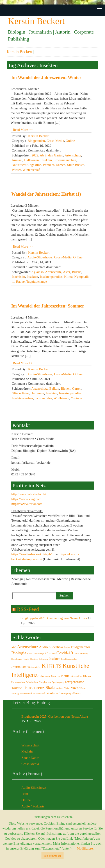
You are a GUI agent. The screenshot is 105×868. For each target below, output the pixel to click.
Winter (16, 170)
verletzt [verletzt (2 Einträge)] (60, 688)
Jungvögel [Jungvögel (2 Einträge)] (35, 667)
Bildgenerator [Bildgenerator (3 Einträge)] (81, 647)
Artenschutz (73, 155)
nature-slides (43, 398)
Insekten (46, 160)
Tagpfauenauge (37, 282)
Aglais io (38, 272)
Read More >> (23, 130)
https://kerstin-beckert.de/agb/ (32, 554)
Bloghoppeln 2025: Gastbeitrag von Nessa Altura (54, 618)
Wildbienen (61, 398)
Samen (61, 165)
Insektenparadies (51, 277)
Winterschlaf (31, 170)
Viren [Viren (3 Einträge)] (75, 688)
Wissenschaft (30, 745)
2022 (35, 155)
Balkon (54, 389)
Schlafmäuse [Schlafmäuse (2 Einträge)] (32, 682)
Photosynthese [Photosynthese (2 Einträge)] (18, 682)
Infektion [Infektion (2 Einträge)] (43, 659)
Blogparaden (36, 141)
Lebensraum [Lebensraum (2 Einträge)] (45, 676)
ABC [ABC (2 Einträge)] (14, 647)
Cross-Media (55, 141)
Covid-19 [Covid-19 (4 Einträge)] (65, 653)
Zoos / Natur (30, 758)
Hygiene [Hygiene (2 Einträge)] (34, 659)
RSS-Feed (28, 609)
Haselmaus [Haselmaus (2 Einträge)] (17, 659)
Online (70, 141)
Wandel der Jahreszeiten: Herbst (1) (46, 194)
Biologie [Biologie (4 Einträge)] (19, 653)
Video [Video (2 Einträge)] (67, 688)
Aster (67, 272)
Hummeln (37, 393)
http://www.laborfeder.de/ (29, 494)
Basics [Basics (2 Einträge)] (67, 647)
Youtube (76, 398)
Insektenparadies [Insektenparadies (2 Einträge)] (69, 659)
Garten (77, 389)
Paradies (49, 165)
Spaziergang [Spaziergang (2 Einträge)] (58, 682)
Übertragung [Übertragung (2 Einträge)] (65, 693)
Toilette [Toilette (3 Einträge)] (17, 688)
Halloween (31, 160)
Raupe (20, 282)
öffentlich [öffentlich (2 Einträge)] (76, 693)
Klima (68, 277)
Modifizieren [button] (86, 848)
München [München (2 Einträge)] (56, 676)
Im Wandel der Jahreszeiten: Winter (46, 77)
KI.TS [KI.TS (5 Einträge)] (55, 666)
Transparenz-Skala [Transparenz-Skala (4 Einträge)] (39, 688)
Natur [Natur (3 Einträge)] (65, 676)
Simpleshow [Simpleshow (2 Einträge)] (45, 682)
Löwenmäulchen (65, 160)
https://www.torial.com (27, 504)
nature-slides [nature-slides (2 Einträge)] (76, 676)
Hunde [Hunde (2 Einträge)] (26, 659)
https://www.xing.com (26, 499)
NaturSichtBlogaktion (27, 165)
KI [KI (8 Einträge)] (45, 666)
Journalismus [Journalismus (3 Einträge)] (20, 667)
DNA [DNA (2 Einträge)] (76, 654)
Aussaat (17, 160)
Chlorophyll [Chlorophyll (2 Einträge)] (39, 654)
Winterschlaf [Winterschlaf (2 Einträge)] (26, 693)
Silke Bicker (75, 165)
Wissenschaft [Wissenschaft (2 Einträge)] (39, 693)
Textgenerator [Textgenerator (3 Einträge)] (74, 682)
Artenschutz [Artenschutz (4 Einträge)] (28, 647)
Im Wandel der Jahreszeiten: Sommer (48, 306)
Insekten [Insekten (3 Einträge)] (55, 659)
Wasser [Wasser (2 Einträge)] (83, 688)
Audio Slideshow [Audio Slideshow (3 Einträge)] (51, 647)
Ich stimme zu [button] (52, 856)
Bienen (66, 389)
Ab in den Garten (52, 155)
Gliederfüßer (20, 393)
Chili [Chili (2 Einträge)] (30, 654)
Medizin (27, 751)
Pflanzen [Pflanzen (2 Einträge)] (87, 676)
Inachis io (18, 277)
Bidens (77, 272)
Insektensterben (22, 398)
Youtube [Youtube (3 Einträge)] (52, 693)
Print (25, 794)
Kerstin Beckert (19, 52)
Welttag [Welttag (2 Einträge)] (15, 693)
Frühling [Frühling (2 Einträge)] (84, 654)
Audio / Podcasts (33, 806)
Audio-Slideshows (40, 257)
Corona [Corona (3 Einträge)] (50, 653)
